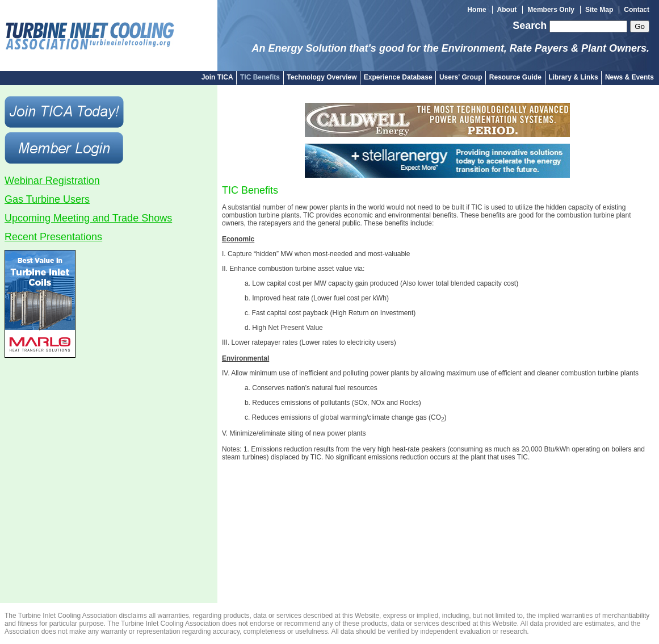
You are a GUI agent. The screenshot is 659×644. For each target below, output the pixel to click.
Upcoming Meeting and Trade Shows (88, 218)
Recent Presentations (53, 237)
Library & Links (573, 77)
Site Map (599, 10)
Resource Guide (515, 77)
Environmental (245, 358)
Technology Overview (322, 77)
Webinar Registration (52, 181)
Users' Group (461, 77)
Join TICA (217, 77)
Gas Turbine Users (47, 199)
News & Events (629, 77)
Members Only (551, 10)
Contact (637, 10)
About (507, 10)
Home (477, 10)
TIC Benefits (260, 77)
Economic (238, 239)
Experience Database (398, 77)
